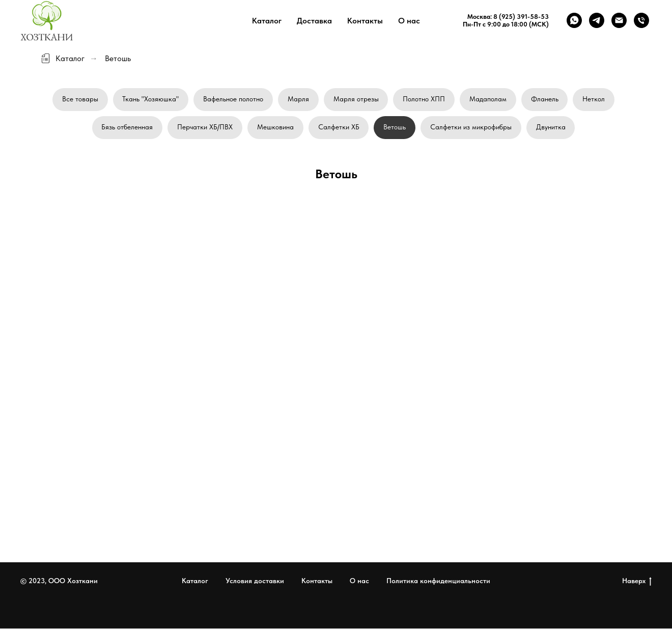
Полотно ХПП (424, 99)
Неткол (595, 99)
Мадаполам (488, 99)
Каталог (267, 21)
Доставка (314, 21)
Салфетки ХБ (339, 127)
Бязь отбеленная (127, 127)
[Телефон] (641, 20)
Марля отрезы (356, 99)
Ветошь (395, 127)
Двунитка (551, 127)
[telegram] (597, 20)
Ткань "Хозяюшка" (150, 99)
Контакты (365, 21)
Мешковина (275, 127)
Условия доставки (255, 582)
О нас (409, 21)
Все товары (80, 99)
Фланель (545, 99)
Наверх (637, 582)
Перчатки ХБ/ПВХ (205, 127)
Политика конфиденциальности (438, 582)
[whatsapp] (574, 20)
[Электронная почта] (619, 20)
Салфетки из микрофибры (471, 127)
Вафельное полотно (233, 99)
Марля (298, 99)
